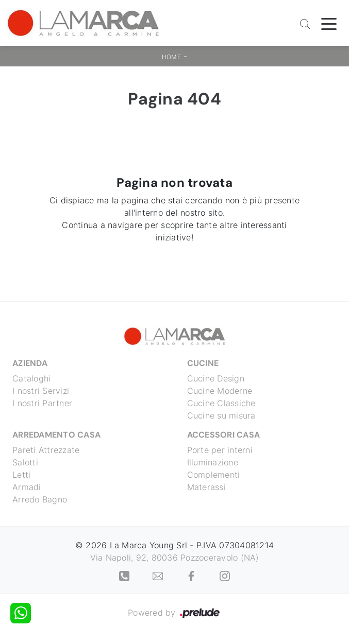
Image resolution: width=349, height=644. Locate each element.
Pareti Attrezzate (46, 450)
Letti (21, 475)
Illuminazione (213, 462)
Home (171, 57)
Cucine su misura (221, 415)
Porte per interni (220, 450)
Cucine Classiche (221, 403)
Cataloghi (31, 378)
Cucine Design (216, 378)
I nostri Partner (42, 403)
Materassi (206, 487)
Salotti (25, 462)
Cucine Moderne (220, 391)
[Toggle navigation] (329, 23)
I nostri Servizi (41, 391)
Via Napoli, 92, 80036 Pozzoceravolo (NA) (175, 558)
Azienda (30, 363)
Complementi (214, 475)
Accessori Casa (224, 435)
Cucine (203, 363)
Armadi (27, 487)
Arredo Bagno (40, 499)
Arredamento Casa (56, 435)
